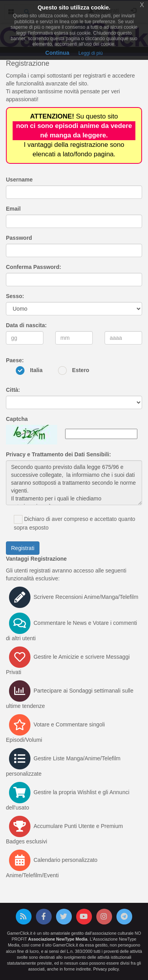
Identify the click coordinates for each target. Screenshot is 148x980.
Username (19, 180)
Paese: (15, 360)
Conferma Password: (34, 267)
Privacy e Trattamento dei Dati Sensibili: (58, 454)
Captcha (17, 419)
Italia (36, 370)
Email (13, 209)
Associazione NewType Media (58, 939)
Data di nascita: (26, 325)
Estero (81, 370)
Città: (13, 390)
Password (19, 238)
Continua (57, 53)
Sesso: (15, 296)
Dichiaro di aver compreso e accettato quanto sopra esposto (75, 523)
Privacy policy (106, 969)
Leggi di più (91, 53)
